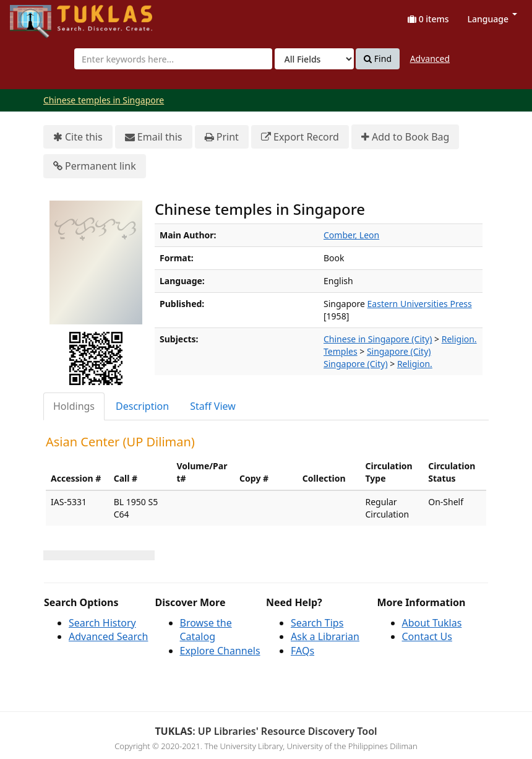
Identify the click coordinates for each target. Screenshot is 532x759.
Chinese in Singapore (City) (378, 339)
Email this (154, 137)
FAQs (302, 651)
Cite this (78, 137)
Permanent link (95, 166)
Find (378, 59)
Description (142, 406)
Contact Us (427, 636)
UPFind (40, 16)
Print (222, 137)
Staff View (213, 406)
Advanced (430, 59)
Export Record (300, 137)
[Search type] (314, 59)
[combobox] (173, 59)
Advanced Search (108, 636)
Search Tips (317, 623)
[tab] (75, 406)
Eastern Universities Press (420, 304)
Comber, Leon (351, 235)
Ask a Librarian (325, 636)
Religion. (459, 339)
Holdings (74, 406)
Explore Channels (220, 651)
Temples (341, 351)
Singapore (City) (399, 351)
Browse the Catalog (206, 630)
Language (492, 19)
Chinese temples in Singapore (104, 100)
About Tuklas (432, 623)
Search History (102, 623)
